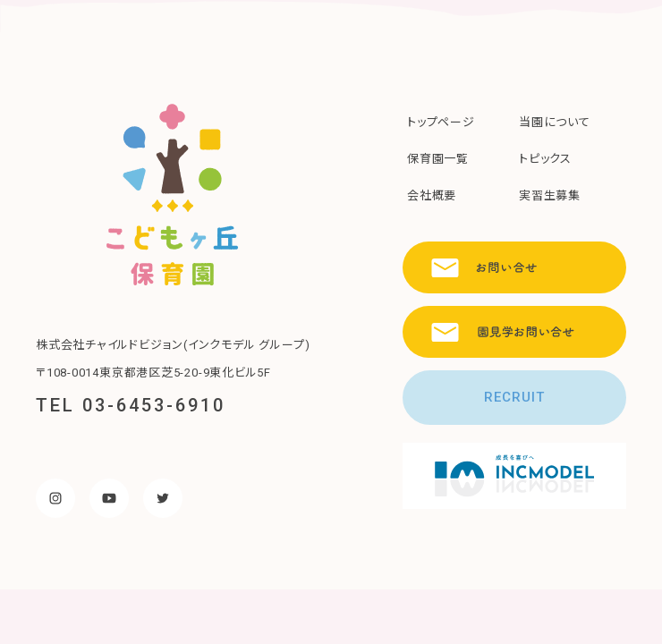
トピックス (545, 159)
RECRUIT (514, 397)
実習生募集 (550, 195)
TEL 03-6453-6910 (131, 405)
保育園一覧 (438, 159)
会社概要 (432, 195)
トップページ (441, 122)
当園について (555, 122)
